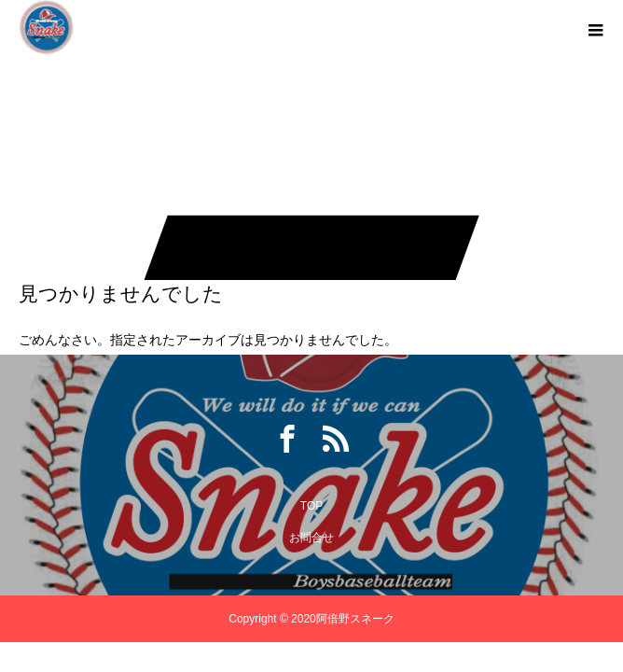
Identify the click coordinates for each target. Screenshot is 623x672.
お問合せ (311, 538)
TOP (311, 506)
